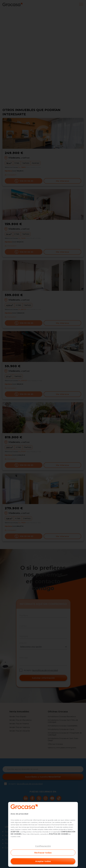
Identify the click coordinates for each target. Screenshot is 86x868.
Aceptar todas (43, 861)
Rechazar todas (43, 853)
